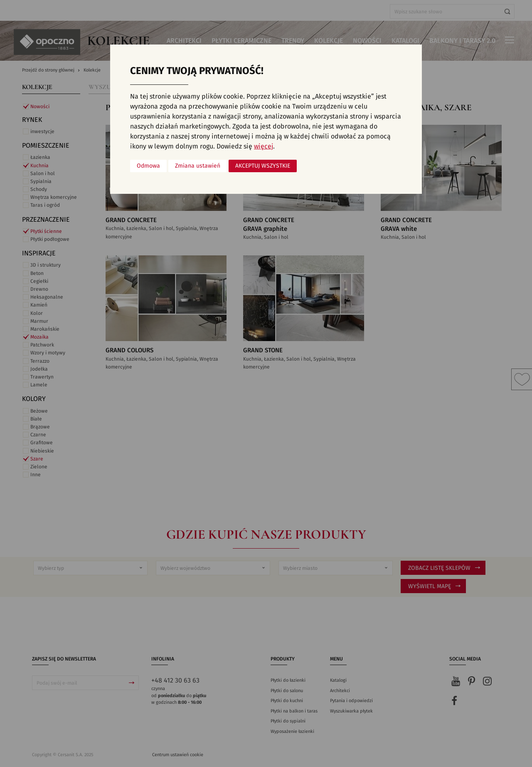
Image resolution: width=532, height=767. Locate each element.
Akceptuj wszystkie (263, 166)
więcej (264, 146)
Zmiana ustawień (198, 166)
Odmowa (148, 166)
